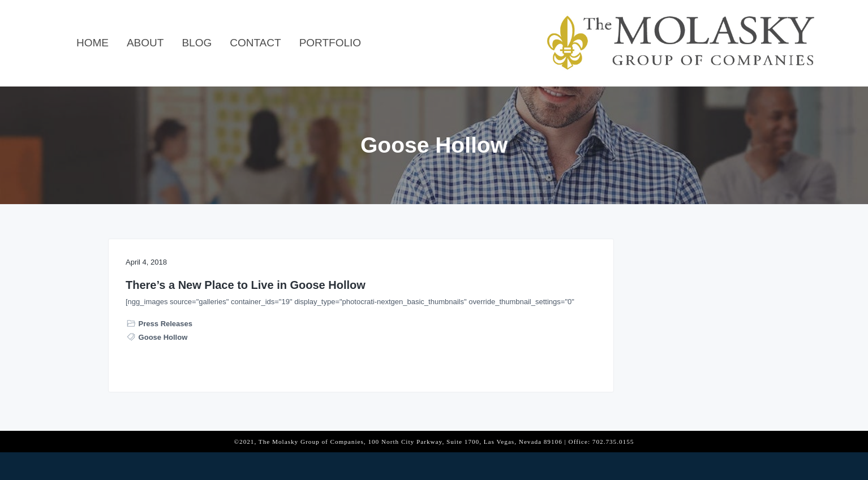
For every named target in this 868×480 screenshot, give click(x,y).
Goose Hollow (163, 387)
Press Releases (166, 373)
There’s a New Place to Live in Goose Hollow (206, 292)
